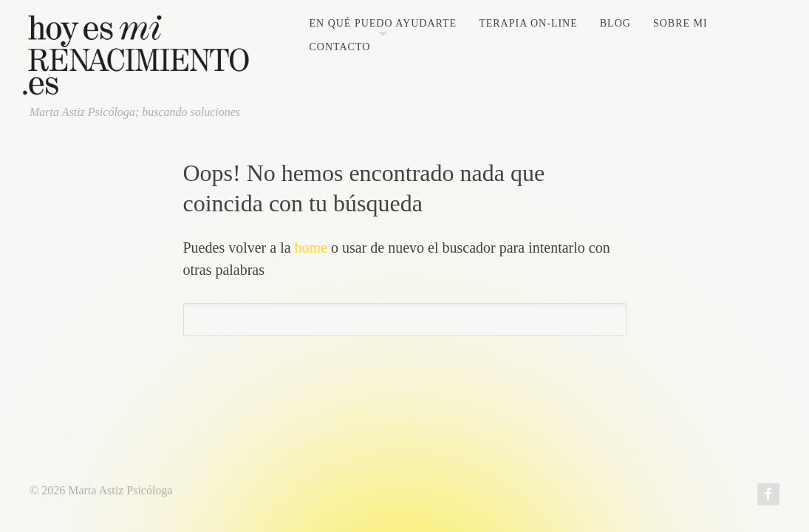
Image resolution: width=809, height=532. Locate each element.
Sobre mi (680, 24)
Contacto (339, 47)
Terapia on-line (528, 24)
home (311, 248)
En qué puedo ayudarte (383, 24)
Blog (615, 24)
